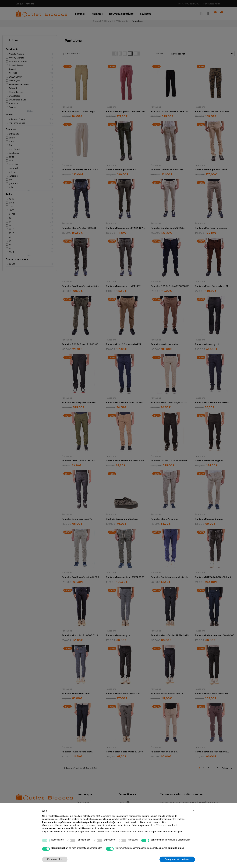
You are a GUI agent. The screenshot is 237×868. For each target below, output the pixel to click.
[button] (193, 811)
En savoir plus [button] (55, 859)
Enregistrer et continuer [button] (177, 859)
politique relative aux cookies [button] (152, 822)
